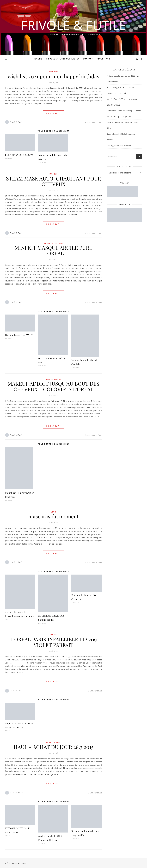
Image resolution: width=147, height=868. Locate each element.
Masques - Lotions (54, 243)
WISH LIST (54, 72)
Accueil (38, 59)
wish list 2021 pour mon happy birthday (54, 76)
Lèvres (54, 635)
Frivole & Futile (74, 25)
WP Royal (22, 863)
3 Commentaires (95, 691)
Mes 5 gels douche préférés (119, 146)
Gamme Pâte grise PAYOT (19, 335)
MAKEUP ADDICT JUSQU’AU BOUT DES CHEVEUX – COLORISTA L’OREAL (53, 386)
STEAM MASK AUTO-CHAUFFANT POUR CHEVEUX (54, 181)
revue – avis (104, 59)
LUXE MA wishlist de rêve (19, 155)
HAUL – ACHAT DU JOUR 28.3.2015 (54, 747)
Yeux (54, 512)
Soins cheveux (54, 379)
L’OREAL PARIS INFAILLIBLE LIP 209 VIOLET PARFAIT (53, 642)
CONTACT (88, 59)
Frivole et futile (16, 435)
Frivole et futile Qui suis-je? (63, 59)
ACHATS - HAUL (53, 742)
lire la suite (54, 113)
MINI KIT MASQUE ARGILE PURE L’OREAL (54, 250)
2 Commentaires (95, 793)
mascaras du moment (54, 516)
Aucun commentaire (93, 122)
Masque (54, 174)
